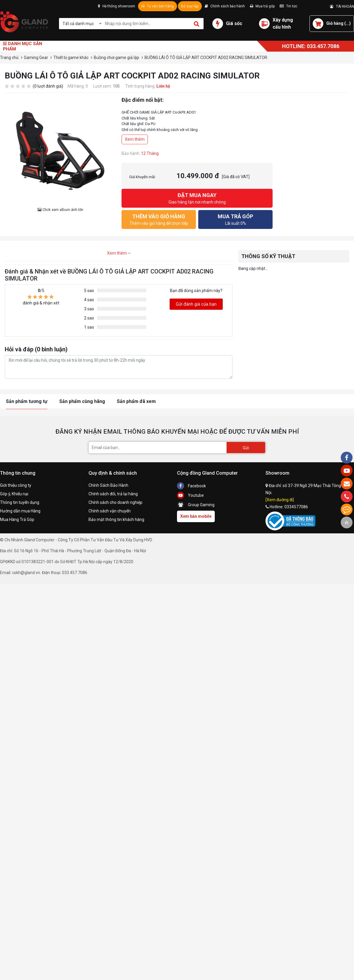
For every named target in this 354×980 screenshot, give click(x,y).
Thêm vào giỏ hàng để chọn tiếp (159, 219)
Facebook (191, 486)
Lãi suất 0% (235, 219)
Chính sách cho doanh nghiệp (115, 502)
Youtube (190, 495)
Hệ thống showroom (117, 6)
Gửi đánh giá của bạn (196, 304)
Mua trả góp (262, 6)
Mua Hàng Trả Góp (17, 520)
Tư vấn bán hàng (158, 6)
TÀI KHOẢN (342, 6)
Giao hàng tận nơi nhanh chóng (197, 198)
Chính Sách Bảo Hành (108, 485)
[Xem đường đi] (280, 500)
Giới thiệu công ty (16, 485)
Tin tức (289, 6)
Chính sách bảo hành (225, 6)
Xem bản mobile (196, 516)
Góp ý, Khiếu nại (14, 494)
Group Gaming (196, 505)
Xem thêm (135, 139)
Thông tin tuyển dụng (20, 502)
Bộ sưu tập (190, 6)
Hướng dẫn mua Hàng (20, 511)
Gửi (246, 448)
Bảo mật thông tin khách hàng (116, 520)
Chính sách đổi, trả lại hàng (113, 494)
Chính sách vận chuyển (110, 511)
